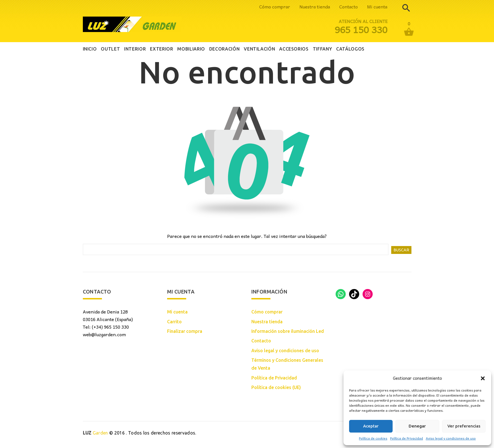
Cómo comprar (275, 6)
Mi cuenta (377, 6)
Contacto (349, 6)
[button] (483, 378)
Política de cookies (373, 438)
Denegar (417, 426)
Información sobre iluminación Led (288, 331)
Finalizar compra (185, 331)
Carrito (174, 322)
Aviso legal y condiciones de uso (451, 438)
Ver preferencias (464, 426)
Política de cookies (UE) (276, 387)
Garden (95, 433)
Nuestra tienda (315, 6)
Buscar (401, 250)
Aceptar (371, 426)
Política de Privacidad (407, 438)
